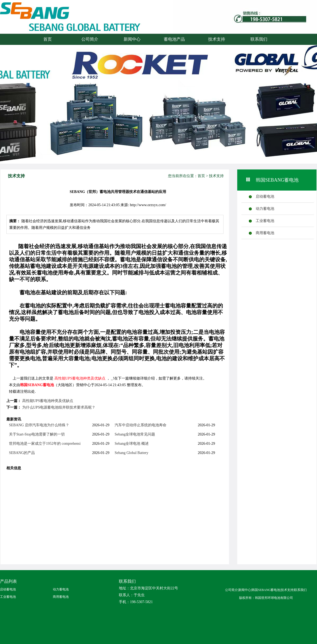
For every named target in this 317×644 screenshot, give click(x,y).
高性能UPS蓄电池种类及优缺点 (80, 378)
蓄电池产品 (174, 39)
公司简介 (90, 39)
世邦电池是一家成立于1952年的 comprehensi (45, 444)
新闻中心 (132, 39)
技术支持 (217, 39)
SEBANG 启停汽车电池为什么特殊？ (39, 425)
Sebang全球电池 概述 (132, 444)
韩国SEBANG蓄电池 (37, 385)
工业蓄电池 (265, 221)
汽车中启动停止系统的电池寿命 (141, 425)
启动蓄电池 (265, 196)
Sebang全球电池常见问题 (135, 434)
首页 (48, 39)
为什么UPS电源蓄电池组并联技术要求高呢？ (59, 407)
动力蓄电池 (265, 209)
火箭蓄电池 (57, 22)
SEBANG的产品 (22, 453)
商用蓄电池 (265, 233)
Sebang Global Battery (132, 453)
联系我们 (259, 39)
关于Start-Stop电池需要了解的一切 (37, 434)
